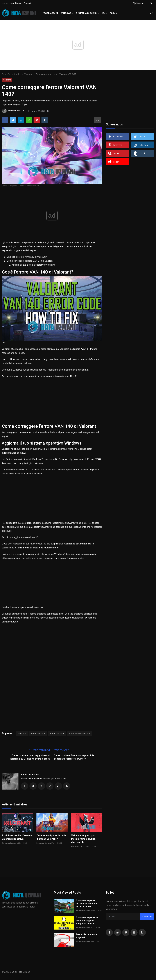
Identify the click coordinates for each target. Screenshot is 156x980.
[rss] (142, 932)
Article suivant (63, 750)
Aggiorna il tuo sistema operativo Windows (33, 265)
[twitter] (118, 932)
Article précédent (39, 750)
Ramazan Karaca (30, 774)
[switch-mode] (151, 3)
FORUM (114, 13)
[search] (151, 13)
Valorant (28, 74)
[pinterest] (126, 932)
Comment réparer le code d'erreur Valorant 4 (51, 837)
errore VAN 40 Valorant (79, 733)
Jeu (20, 74)
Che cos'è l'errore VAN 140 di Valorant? (27, 257)
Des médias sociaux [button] (88, 13)
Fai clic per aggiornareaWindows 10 (20, 537)
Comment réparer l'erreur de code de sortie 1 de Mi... (86, 904)
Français (139, 3)
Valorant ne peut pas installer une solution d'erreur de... (83, 839)
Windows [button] (67, 13)
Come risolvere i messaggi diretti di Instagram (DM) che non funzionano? (30, 757)
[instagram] (134, 932)
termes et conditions (11, 3)
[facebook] (109, 932)
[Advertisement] (52, 400)
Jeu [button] (105, 13)
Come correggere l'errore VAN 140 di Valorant (30, 261)
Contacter (28, 3)
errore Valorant (38, 733)
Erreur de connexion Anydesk (87, 936)
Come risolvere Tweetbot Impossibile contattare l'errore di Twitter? (74, 757)
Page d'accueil (50, 13)
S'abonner (147, 916)
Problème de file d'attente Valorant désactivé (17, 837)
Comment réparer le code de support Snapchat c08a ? (87, 920)
